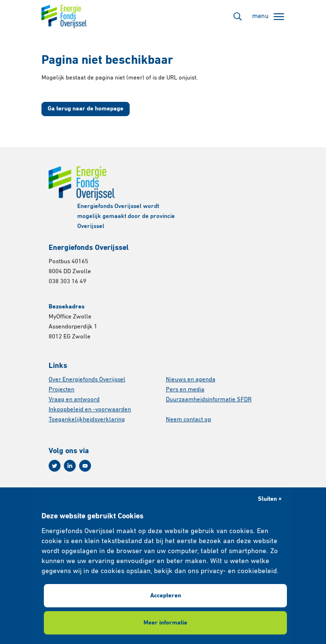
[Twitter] (55, 466)
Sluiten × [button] (270, 499)
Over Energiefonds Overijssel (87, 380)
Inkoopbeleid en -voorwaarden (90, 410)
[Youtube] (85, 466)
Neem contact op (188, 420)
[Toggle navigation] (268, 17)
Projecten (61, 390)
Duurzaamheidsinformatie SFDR (209, 400)
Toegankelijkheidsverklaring (87, 420)
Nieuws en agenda (191, 380)
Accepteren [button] (166, 596)
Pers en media (185, 390)
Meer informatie (165, 623)
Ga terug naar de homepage (86, 109)
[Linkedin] (70, 466)
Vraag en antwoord (74, 400)
